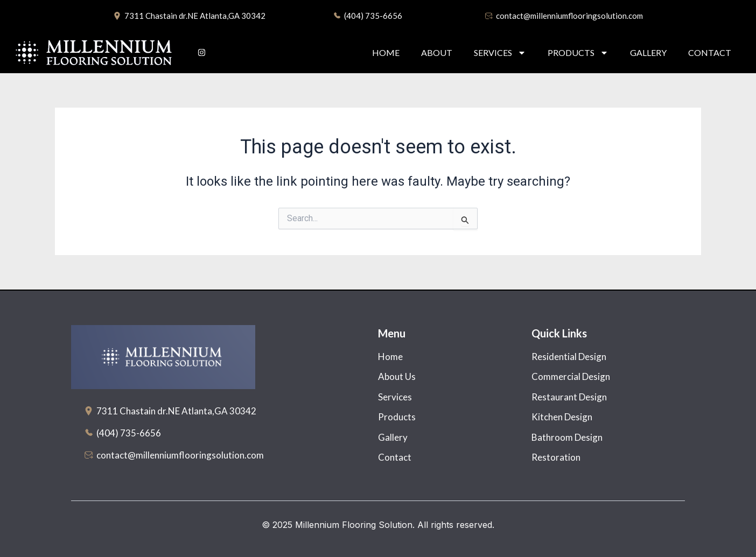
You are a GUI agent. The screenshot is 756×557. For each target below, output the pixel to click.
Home (386, 52)
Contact (710, 52)
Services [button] (500, 53)
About (437, 52)
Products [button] (578, 53)
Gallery (648, 52)
